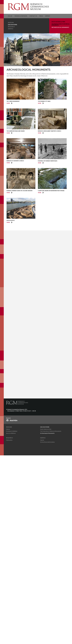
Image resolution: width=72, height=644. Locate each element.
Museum (11, 23)
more (8, 103)
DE (11, 16)
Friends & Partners (21, 16)
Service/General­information (47, 442)
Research (11, 27)
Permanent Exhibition (12, 431)
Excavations (13, 25)
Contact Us (33, 16)
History (8, 429)
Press (41, 16)
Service (11, 29)
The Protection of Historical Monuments (61, 25)
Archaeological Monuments (60, 27)
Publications (9, 440)
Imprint (48, 16)
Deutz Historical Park (58, 22)
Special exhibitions (11, 433)
